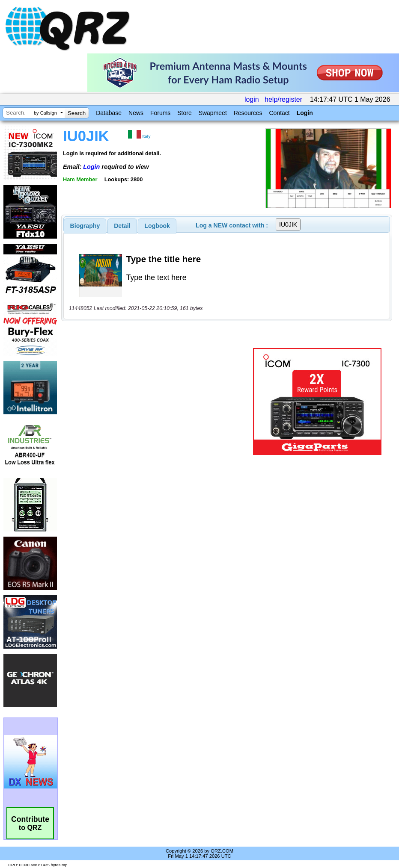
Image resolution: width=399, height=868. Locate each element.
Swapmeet (213, 113)
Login (305, 113)
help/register (283, 99)
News (136, 113)
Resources (248, 113)
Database (109, 113)
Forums (160, 113)
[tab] (85, 226)
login (252, 99)
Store (184, 113)
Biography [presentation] (85, 226)
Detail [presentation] (122, 226)
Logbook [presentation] (157, 226)
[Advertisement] (159, 402)
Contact (279, 113)
